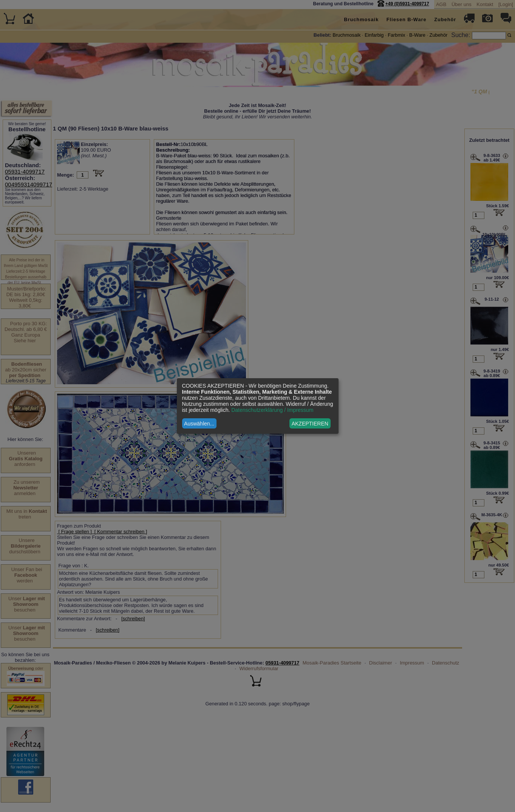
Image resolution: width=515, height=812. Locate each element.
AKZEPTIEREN (310, 424)
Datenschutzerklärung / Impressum (272, 410)
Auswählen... (199, 424)
